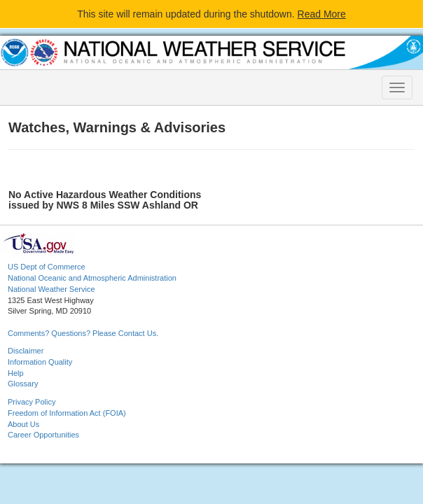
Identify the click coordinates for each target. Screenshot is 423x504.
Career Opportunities (43, 435)
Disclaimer (26, 351)
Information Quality (40, 362)
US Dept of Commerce (47, 267)
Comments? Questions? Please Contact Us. (83, 333)
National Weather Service (51, 289)
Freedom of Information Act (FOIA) (67, 413)
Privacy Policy (32, 402)
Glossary (23, 384)
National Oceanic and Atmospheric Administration (92, 278)
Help (16, 373)
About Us (23, 424)
